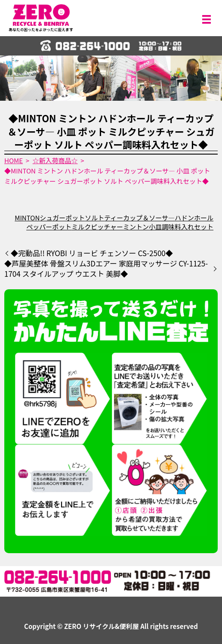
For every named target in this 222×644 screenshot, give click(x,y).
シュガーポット (62, 218)
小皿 (155, 227)
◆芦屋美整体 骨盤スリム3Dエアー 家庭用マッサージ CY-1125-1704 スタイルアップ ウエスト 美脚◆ (106, 269)
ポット (62, 227)
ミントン (136, 227)
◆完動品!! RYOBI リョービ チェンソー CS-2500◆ (92, 253)
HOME (14, 160)
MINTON (27, 218)
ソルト (94, 218)
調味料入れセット (188, 227)
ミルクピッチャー (97, 227)
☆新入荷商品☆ (55, 160)
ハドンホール (194, 218)
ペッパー (39, 227)
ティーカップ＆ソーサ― (139, 218)
